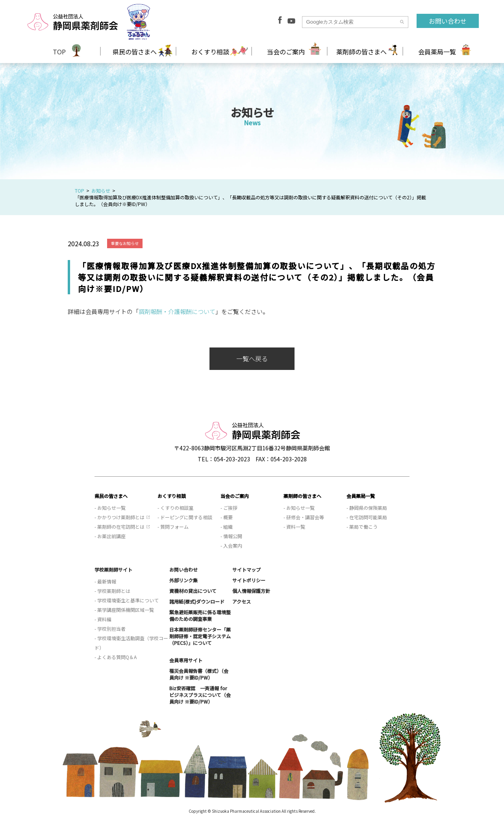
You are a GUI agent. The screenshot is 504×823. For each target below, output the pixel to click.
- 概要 (227, 517)
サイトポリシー (249, 580)
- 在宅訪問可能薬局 (367, 517)
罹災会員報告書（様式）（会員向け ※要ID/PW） (199, 674)
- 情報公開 (231, 536)
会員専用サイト (186, 660)
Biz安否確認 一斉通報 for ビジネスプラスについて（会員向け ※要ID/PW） (200, 695)
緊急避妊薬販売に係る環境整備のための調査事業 (200, 615)
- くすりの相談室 (175, 508)
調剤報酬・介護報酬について (177, 311)
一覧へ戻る (252, 359)
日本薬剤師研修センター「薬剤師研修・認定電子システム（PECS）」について (200, 636)
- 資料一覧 (294, 527)
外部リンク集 (183, 580)
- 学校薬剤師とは (112, 591)
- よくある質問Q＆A (116, 657)
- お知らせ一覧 (110, 508)
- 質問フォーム (173, 527)
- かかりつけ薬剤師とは (120, 517)
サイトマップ (246, 569)
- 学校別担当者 (110, 629)
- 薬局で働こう (362, 527)
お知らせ (101, 190)
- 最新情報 (105, 581)
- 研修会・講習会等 (304, 517)
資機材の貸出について (193, 591)
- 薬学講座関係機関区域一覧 (124, 610)
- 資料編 (103, 619)
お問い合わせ (448, 21)
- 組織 (227, 527)
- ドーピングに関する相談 (185, 517)
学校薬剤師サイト (113, 569)
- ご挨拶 (229, 508)
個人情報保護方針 (251, 591)
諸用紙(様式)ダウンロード (197, 601)
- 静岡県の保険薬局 (367, 508)
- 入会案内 (231, 545)
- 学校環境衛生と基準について (127, 600)
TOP (59, 52)
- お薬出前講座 (110, 536)
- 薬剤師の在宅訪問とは (120, 527)
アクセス (242, 601)
